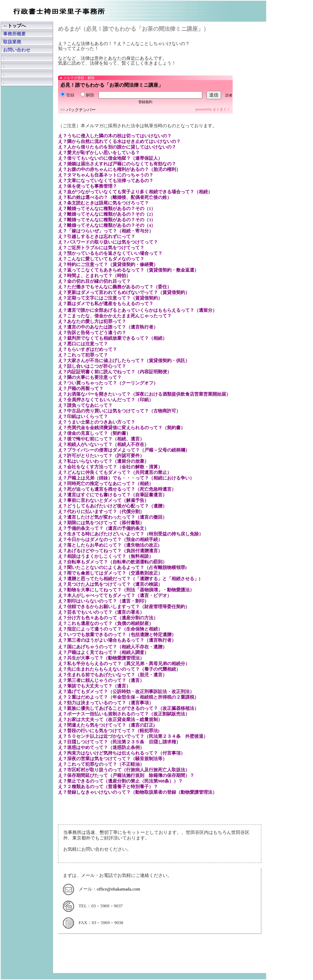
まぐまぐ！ (221, 109)
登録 (67, 95)
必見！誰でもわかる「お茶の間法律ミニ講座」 (112, 85)
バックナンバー (81, 110)
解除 (87, 95)
